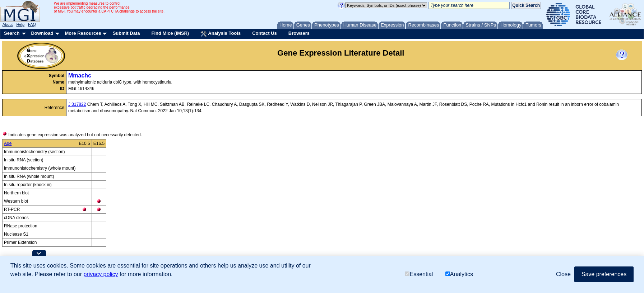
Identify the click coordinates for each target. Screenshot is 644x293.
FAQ (32, 24)
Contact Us (265, 33)
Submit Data (126, 33)
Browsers (299, 33)
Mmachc (80, 75)
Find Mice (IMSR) (170, 33)
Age (8, 143)
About (8, 24)
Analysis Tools (221, 34)
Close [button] (563, 274)
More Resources (83, 33)
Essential (419, 274)
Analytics (459, 274)
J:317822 (77, 104)
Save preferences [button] (604, 274)
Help (20, 24)
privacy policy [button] (101, 274)
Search (12, 33)
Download (42, 33)
